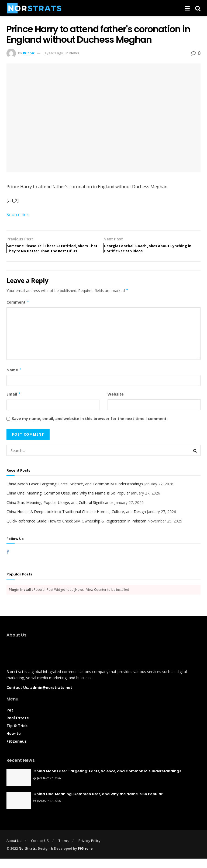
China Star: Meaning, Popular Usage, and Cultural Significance (60, 512)
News (74, 53)
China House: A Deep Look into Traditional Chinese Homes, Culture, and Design (76, 521)
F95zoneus (17, 751)
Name (14, 379)
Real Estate (18, 727)
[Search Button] (195, 460)
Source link (18, 215)
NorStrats (27, 858)
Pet (10, 719)
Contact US (40, 850)
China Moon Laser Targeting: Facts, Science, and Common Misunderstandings (75, 493)
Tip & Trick (17, 735)
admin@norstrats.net (51, 697)
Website (116, 404)
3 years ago (54, 53)
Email (14, 404)
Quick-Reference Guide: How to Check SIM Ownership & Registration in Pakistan (76, 530)
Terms (64, 850)
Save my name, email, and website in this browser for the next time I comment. (90, 428)
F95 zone (85, 858)
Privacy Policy (89, 850)
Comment (18, 312)
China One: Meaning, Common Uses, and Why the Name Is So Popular (68, 503)
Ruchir (29, 53)
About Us (14, 850)
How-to (14, 743)
